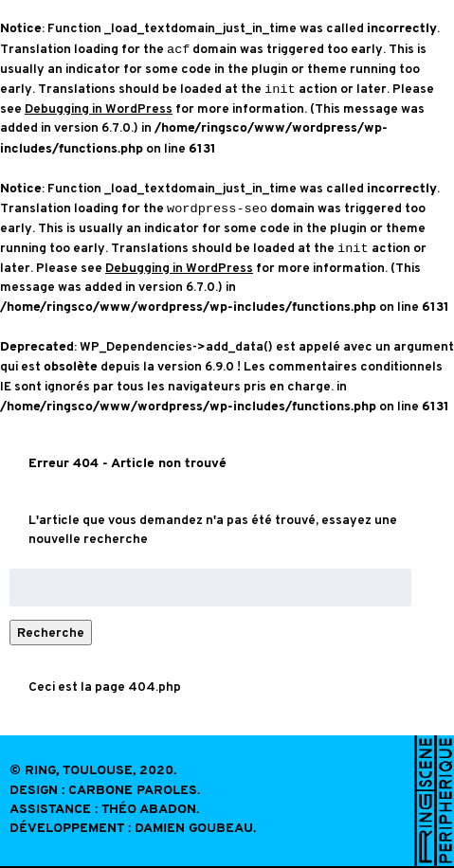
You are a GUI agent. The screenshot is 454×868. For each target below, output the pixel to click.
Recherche (51, 633)
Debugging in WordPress (99, 108)
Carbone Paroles (133, 791)
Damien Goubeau (194, 829)
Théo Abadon (149, 810)
